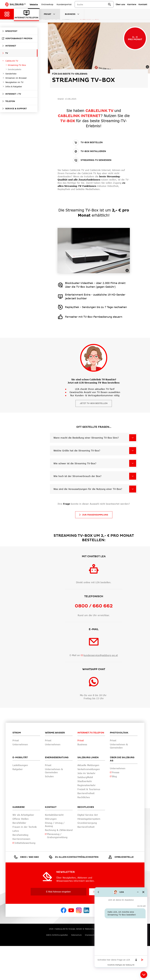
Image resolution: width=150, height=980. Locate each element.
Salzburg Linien (88, 757)
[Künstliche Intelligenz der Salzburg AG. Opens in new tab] (121, 965)
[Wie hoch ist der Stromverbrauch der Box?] (133, 476)
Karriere (19, 807)
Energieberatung (57, 757)
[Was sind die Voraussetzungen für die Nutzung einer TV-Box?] (133, 489)
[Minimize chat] (138, 892)
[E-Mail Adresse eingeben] (58, 892)
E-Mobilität (20, 757)
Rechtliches (86, 807)
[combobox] (94, 4)
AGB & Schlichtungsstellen (57, 935)
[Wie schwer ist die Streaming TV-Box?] (133, 463)
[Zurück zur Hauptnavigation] (7, 14)
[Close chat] (143, 892)
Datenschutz (76, 935)
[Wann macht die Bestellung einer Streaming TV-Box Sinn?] (133, 438)
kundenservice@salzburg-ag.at (101, 655)
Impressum (90, 935)
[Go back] (98, 892)
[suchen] (111, 4)
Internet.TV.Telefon (91, 733)
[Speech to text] (136, 960)
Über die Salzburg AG (122, 759)
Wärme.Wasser (55, 733)
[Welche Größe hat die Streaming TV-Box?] (133, 451)
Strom (17, 733)
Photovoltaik (119, 733)
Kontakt (51, 807)
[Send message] (142, 960)
